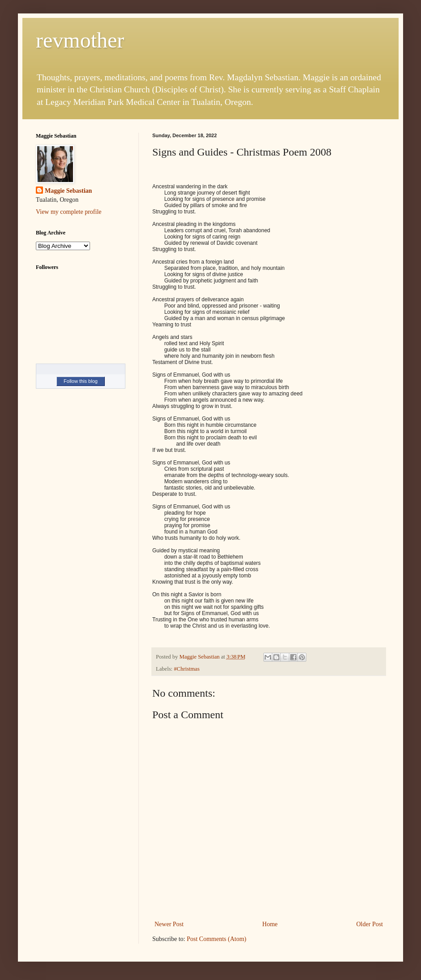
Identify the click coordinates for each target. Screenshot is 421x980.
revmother (80, 40)
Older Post (370, 924)
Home (270, 924)
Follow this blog (81, 381)
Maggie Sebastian (68, 191)
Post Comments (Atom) (217, 939)
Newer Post (169, 924)
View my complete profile (69, 212)
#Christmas (187, 669)
